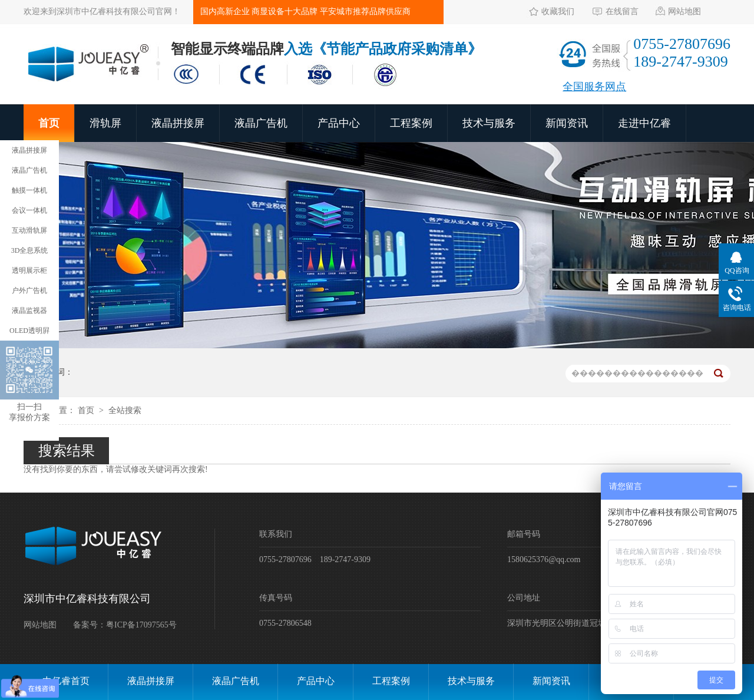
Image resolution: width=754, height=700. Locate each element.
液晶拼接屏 (178, 123)
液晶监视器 (29, 311)
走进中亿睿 (644, 123)
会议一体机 (29, 210)
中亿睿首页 (66, 681)
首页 (49, 123)
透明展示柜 (29, 270)
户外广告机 (29, 290)
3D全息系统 (30, 250)
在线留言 (622, 11)
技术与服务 (489, 123)
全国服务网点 (594, 87)
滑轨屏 (105, 123)
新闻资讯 (567, 123)
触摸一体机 (29, 190)
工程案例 (411, 123)
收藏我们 (558, 11)
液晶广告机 (261, 123)
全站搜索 (125, 410)
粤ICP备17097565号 (141, 625)
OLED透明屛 (29, 331)
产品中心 (339, 123)
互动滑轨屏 (29, 230)
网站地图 (684, 11)
